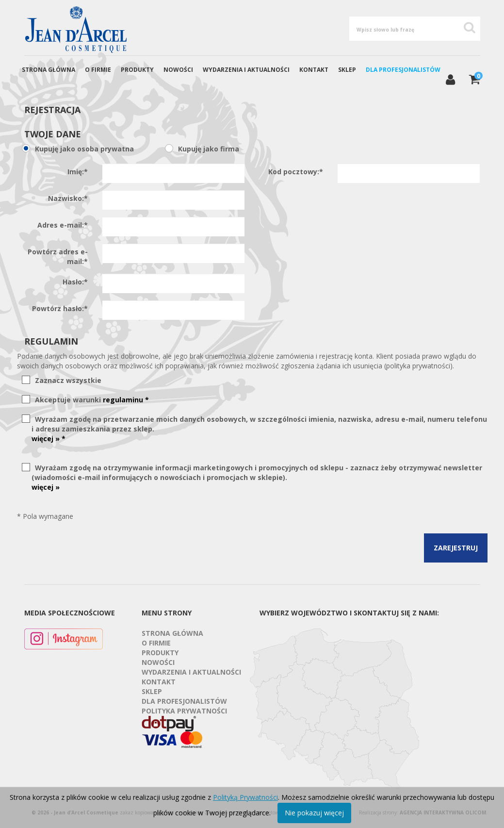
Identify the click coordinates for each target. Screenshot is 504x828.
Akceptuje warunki (90, 400)
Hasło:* (75, 282)
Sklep (347, 70)
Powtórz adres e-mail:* (58, 257)
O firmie (98, 70)
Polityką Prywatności (245, 797)
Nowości (178, 70)
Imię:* (78, 172)
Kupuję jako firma (207, 149)
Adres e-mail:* (63, 225)
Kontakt (314, 70)
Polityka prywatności (184, 711)
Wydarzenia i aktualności (246, 70)
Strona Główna (49, 70)
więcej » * (49, 439)
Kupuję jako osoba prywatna (83, 149)
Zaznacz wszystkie (66, 380)
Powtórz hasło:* (60, 308)
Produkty (137, 70)
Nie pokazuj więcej (314, 813)
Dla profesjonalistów (403, 70)
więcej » (46, 487)
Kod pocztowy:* (296, 172)
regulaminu (126, 400)
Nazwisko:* (68, 198)
